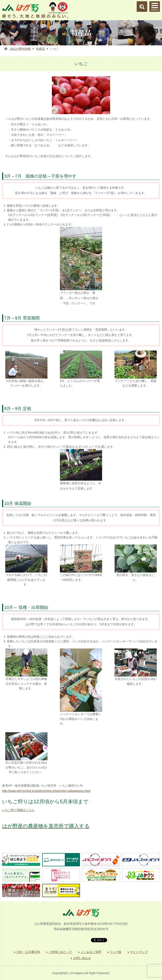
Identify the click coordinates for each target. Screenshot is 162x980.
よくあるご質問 (91, 952)
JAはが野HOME (20, 49)
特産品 (40, 49)
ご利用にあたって (60, 952)
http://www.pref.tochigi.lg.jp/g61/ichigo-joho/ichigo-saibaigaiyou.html (46, 791)
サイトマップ (139, 952)
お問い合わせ (82, 958)
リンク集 (116, 952)
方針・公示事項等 (28, 952)
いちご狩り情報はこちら (18, 810)
